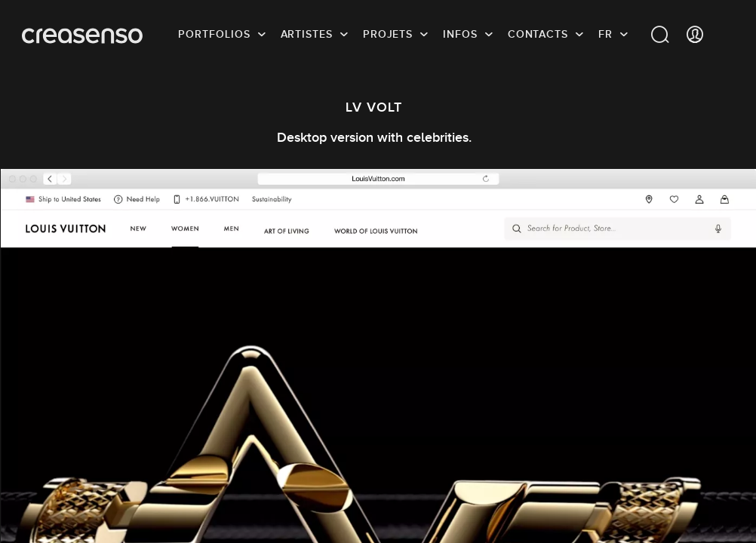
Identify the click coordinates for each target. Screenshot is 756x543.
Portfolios (214, 34)
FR (605, 34)
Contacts (538, 34)
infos (460, 34)
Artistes (307, 34)
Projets (388, 34)
